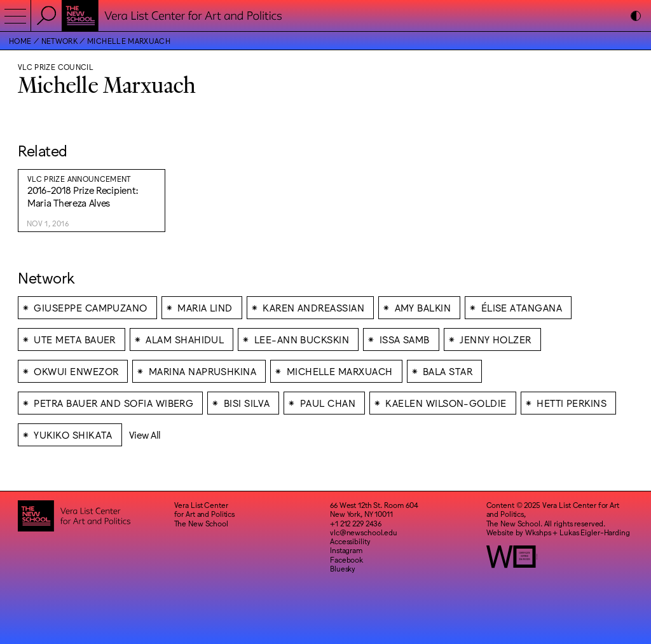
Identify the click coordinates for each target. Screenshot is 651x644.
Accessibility (350, 541)
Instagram (346, 550)
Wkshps (538, 532)
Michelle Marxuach (129, 41)
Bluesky (343, 568)
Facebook (346, 559)
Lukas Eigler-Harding (595, 532)
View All (145, 435)
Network (60, 41)
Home (20, 41)
